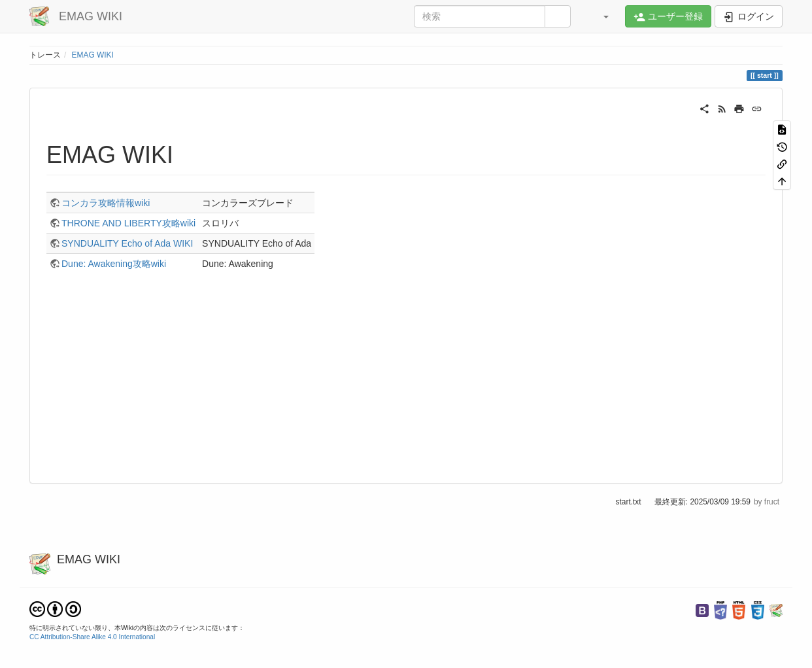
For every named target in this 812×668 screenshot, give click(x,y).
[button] (600, 16)
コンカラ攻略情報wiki (106, 203)
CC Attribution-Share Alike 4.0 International (92, 637)
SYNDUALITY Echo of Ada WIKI (127, 243)
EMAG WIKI (93, 55)
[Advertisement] (406, 378)
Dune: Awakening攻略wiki (114, 264)
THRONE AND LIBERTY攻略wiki (128, 223)
